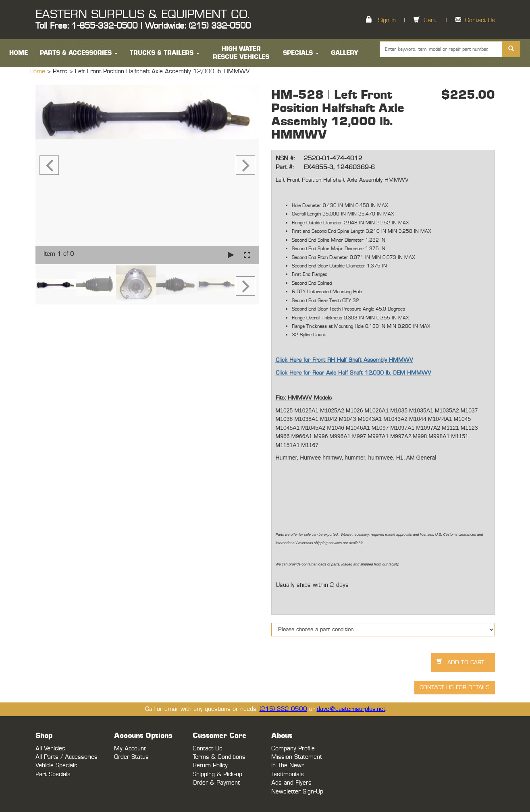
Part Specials (53, 774)
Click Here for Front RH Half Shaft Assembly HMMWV (344, 360)
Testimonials (288, 774)
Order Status (131, 757)
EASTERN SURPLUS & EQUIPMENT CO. (142, 14)
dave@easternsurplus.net (351, 709)
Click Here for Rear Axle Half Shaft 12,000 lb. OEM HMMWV (353, 373)
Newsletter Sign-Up (297, 792)
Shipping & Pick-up (217, 774)
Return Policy (210, 765)
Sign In (387, 20)
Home (38, 71)
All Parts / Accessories (67, 757)
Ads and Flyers (291, 783)
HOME (19, 53)
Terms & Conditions (219, 757)
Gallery (345, 53)
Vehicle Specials (56, 765)
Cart (429, 20)
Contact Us (480, 20)
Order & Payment (216, 783)
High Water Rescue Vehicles (241, 53)
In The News (288, 765)
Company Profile (293, 749)
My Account (130, 749)
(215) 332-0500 (283, 709)
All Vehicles (50, 749)
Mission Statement (297, 757)
